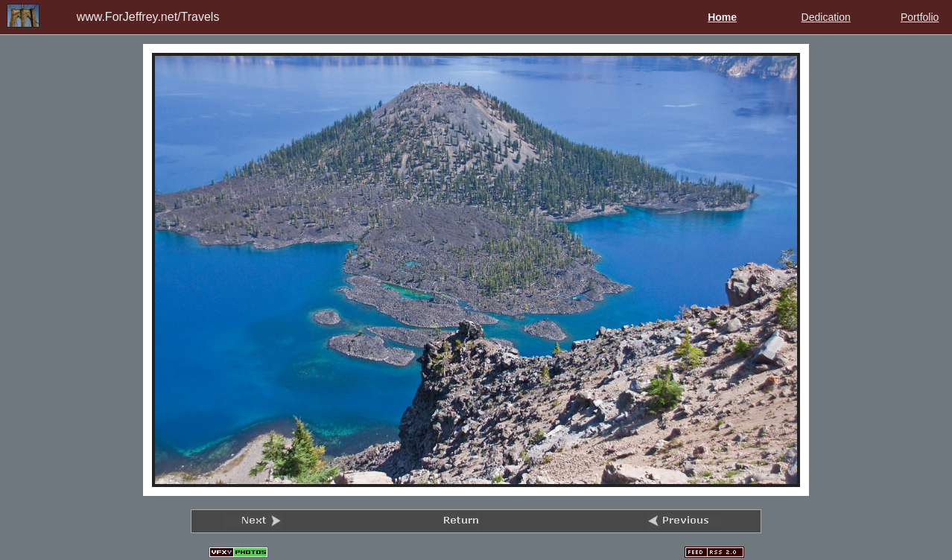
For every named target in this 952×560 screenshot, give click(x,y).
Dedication (826, 17)
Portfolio (920, 17)
